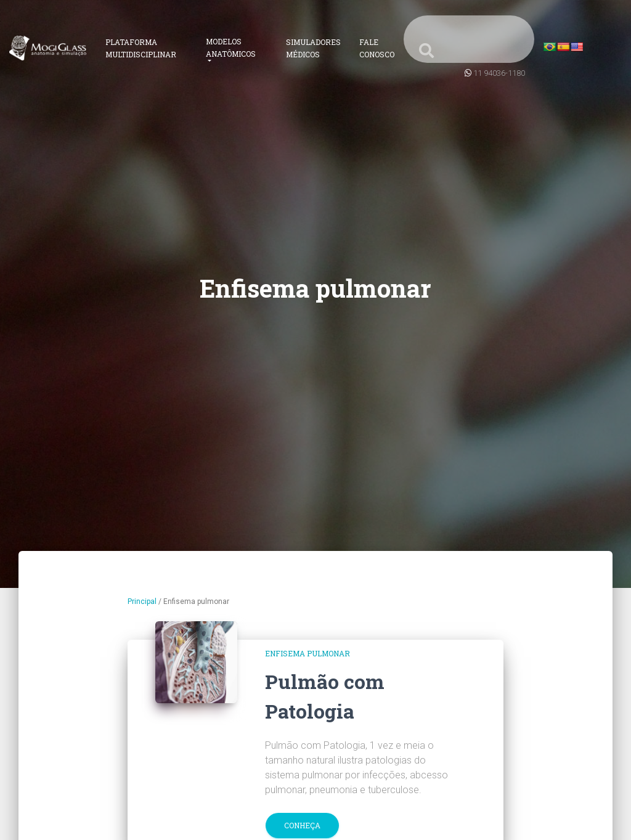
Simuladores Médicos (313, 48)
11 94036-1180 (499, 73)
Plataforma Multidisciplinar (141, 48)
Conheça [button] (302, 825)
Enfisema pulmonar (307, 653)
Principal (142, 601)
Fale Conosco (377, 48)
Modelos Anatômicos (231, 47)
